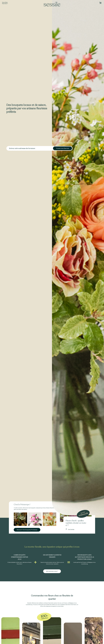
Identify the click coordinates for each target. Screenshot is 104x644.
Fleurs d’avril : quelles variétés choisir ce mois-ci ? (76, 523)
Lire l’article (71, 529)
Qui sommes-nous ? (52, 571)
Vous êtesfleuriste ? (5, 3)
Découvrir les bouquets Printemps (27, 530)
